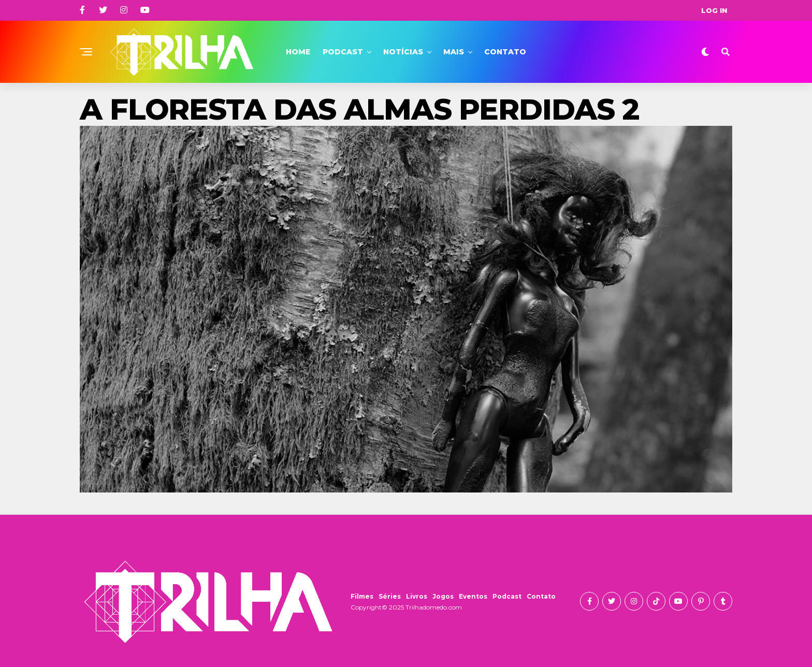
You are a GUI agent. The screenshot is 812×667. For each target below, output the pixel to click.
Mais (454, 52)
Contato (505, 52)
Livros (417, 596)
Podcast (343, 52)
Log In (714, 10)
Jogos (443, 596)
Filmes (362, 596)
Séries (390, 596)
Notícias (403, 52)
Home (298, 52)
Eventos (473, 596)
